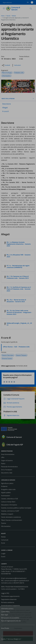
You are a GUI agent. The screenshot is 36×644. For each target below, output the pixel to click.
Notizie (3, 537)
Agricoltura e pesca (7, 483)
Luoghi (3, 553)
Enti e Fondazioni (7, 470)
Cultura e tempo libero (8, 502)
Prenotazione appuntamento (10, 596)
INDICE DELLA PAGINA (18, 99)
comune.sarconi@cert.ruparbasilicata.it (17, 581)
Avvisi (3, 543)
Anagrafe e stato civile (8, 489)
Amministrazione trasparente (10, 605)
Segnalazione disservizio (9, 599)
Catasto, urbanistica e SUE (10, 499)
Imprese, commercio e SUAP (10, 511)
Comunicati (5, 540)
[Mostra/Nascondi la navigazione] (4, 8)
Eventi (3, 557)
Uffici (3, 457)
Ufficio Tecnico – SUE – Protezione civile (16, 347)
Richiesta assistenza (8, 602)
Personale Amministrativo (9, 467)
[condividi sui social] (6, 65)
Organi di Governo (7, 460)
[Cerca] (31, 9)
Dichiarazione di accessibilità (10, 618)
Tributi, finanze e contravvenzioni (12, 520)
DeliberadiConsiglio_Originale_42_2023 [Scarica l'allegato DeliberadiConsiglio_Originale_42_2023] (19, 324)
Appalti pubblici (6, 492)
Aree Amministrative (8, 454)
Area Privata (5, 628)
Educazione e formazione (9, 505)
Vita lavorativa (6, 526)
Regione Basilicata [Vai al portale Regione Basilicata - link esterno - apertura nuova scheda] (7, 3)
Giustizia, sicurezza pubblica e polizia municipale (16, 508)
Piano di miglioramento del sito (11, 621)
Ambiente (4, 486)
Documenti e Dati (7, 473)
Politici (3, 464)
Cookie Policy (5, 612)
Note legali (5, 615)
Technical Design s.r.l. (14, 639)
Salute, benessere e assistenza (11, 517)
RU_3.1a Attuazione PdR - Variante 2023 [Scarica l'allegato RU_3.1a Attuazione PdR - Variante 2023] (19, 256)
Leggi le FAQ (5, 593)
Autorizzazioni (6, 496)
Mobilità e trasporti (7, 514)
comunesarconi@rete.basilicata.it (16, 578)
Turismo (4, 523)
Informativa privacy (7, 609)
